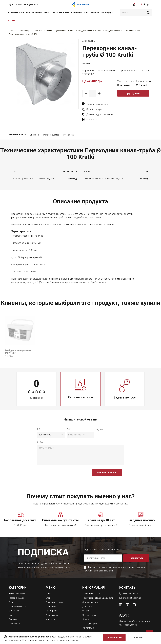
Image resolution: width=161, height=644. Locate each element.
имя (69, 419)
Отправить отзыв (107, 463)
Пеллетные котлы (60, 12)
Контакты (51, 609)
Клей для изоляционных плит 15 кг (18, 342)
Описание (35, 125)
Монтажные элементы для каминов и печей (54, 31)
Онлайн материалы (56, 592)
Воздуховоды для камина (90, 31)
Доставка (88, 598)
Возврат (87, 611)
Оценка (100, 420)
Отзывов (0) (69, 125)
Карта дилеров (90, 615)
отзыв (40, 432)
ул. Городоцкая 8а (128, 615)
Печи (47, 12)
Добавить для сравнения (100, 109)
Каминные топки (16, 12)
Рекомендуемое (51, 125)
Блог (48, 588)
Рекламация (89, 619)
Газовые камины (34, 12)
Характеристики (17, 125)
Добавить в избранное (98, 104)
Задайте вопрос (130, 104)
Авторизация (53, 604)
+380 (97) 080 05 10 (133, 584)
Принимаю (116, 638)
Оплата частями (91, 607)
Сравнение (51, 596)
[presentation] (56, 464)
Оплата (86, 603)
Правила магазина (92, 584)
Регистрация (52, 600)
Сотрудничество (91, 594)
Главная (12, 31)
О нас (48, 584)
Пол (39, 419)
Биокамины (77, 12)
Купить (136, 93)
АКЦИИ (12, 21)
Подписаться (136, 548)
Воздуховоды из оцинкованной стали (122, 31)
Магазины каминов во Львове (98, 623)
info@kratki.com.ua (132, 588)
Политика (138, 638)
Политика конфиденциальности (99, 561)
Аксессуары (107, 12)
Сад (86, 12)
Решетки (95, 12)
